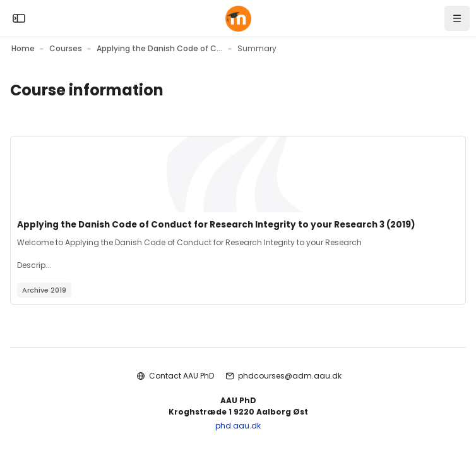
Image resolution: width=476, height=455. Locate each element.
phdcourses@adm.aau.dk (290, 376)
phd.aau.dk (238, 426)
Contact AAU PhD (181, 376)
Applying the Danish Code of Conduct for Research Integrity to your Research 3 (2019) (216, 225)
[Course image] (238, 174)
